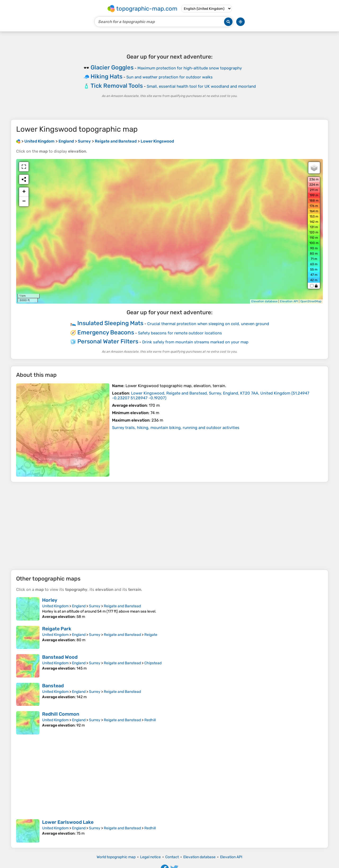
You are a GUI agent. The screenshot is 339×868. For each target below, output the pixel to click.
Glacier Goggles (112, 67)
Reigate (151, 635)
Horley (50, 600)
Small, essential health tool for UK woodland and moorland (201, 86)
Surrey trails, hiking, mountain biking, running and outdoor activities (176, 428)
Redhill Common (61, 714)
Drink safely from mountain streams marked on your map (195, 342)
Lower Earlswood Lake (68, 822)
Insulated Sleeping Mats (110, 323)
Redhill (150, 720)
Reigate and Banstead (122, 606)
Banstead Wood (60, 657)
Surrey (95, 606)
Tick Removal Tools (117, 86)
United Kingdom (55, 606)
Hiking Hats (106, 76)
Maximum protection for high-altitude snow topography (190, 68)
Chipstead (153, 663)
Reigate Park (57, 629)
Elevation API (289, 301)
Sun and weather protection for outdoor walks (169, 77)
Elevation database (264, 301)
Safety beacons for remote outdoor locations (180, 333)
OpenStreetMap (311, 301)
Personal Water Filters (108, 341)
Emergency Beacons (106, 332)
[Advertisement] (169, 526)
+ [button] (24, 192)
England (79, 606)
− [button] (24, 202)
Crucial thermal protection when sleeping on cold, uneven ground (208, 324)
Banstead (53, 686)
